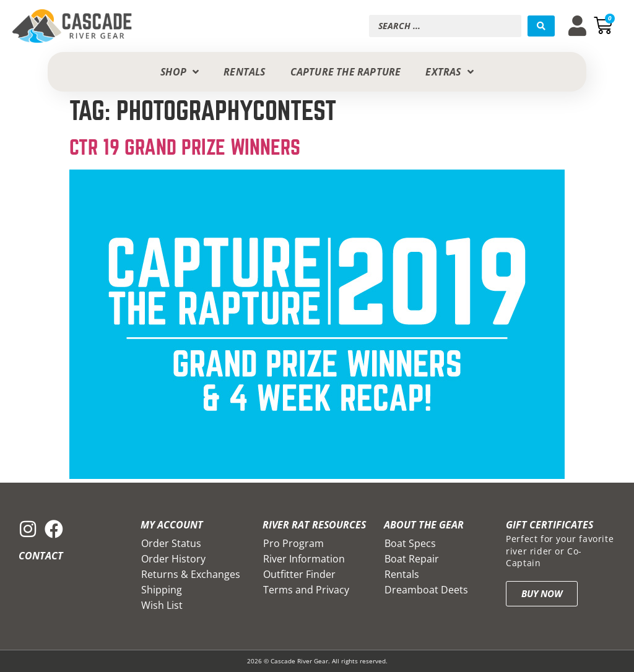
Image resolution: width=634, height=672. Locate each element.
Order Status (171, 543)
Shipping (162, 590)
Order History (173, 559)
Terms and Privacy (306, 590)
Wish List (162, 605)
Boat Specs (410, 543)
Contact (41, 556)
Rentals (402, 574)
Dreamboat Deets (426, 590)
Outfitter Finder (299, 574)
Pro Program (293, 543)
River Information (304, 559)
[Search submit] (541, 26)
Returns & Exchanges (191, 574)
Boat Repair (412, 559)
